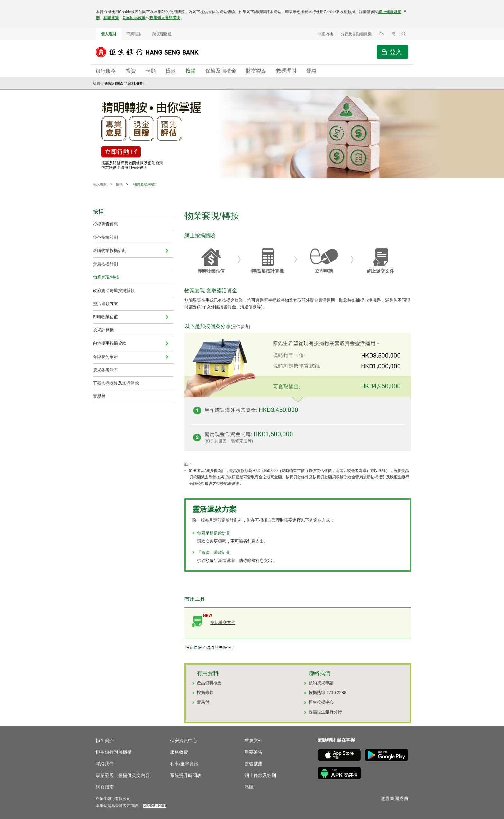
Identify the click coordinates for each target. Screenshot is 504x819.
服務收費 (179, 752)
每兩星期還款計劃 (214, 533)
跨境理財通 (162, 34)
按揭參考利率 (105, 370)
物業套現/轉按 (106, 277)
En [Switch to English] (382, 34)
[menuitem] (167, 251)
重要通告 (254, 752)
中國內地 (325, 34)
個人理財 (109, 34)
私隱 (249, 787)
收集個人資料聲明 (165, 18)
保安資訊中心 (184, 741)
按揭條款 (205, 693)
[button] (404, 34)
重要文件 (254, 741)
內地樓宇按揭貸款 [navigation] (110, 343)
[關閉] (405, 11)
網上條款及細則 (260, 775)
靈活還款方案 (105, 304)
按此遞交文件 (223, 622)
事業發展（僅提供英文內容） (125, 775)
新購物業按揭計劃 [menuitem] (110, 251)
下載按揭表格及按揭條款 (116, 383)
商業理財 (134, 34)
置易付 (99, 396)
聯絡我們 (105, 764)
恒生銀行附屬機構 (114, 752)
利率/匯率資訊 (184, 764)
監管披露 (254, 764)
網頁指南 (105, 787)
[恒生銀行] (152, 52)
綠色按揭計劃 (105, 237)
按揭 (119, 184)
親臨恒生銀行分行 (325, 712)
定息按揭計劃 (105, 264)
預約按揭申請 (321, 683)
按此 (101, 84)
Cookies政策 (134, 18)
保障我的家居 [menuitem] (105, 357)
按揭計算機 (103, 330)
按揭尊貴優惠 (105, 224)
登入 (396, 52)
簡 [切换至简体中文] (393, 34)
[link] (155, 806)
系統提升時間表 (186, 775)
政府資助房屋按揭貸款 (114, 290)
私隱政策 (111, 18)
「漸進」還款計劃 (214, 552)
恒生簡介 (105, 741)
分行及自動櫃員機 (356, 34)
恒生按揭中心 (321, 702)
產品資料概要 (209, 683)
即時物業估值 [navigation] (105, 317)
